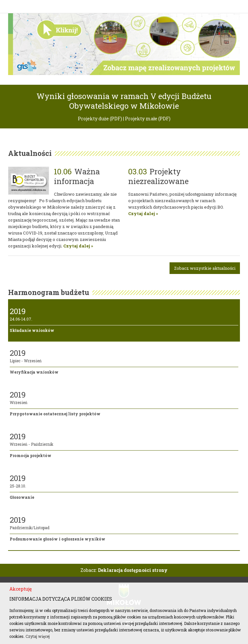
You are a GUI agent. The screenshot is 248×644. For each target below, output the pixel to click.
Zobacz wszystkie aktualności (205, 268)
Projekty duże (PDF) (100, 119)
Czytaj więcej (38, 636)
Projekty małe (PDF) (148, 119)
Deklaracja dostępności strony (133, 570)
